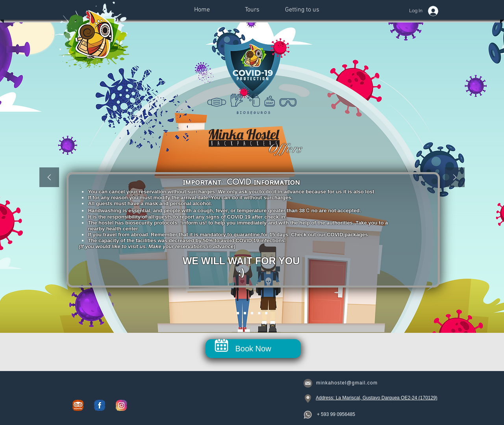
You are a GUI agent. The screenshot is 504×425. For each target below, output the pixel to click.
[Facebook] (100, 405)
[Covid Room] (259, 313)
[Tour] (266, 313)
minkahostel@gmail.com (347, 383)
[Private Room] (252, 313)
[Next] (455, 178)
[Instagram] (121, 405)
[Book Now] (253, 349)
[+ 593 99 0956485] (337, 414)
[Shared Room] (245, 313)
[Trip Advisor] (78, 405)
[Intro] (238, 313)
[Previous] (49, 178)
